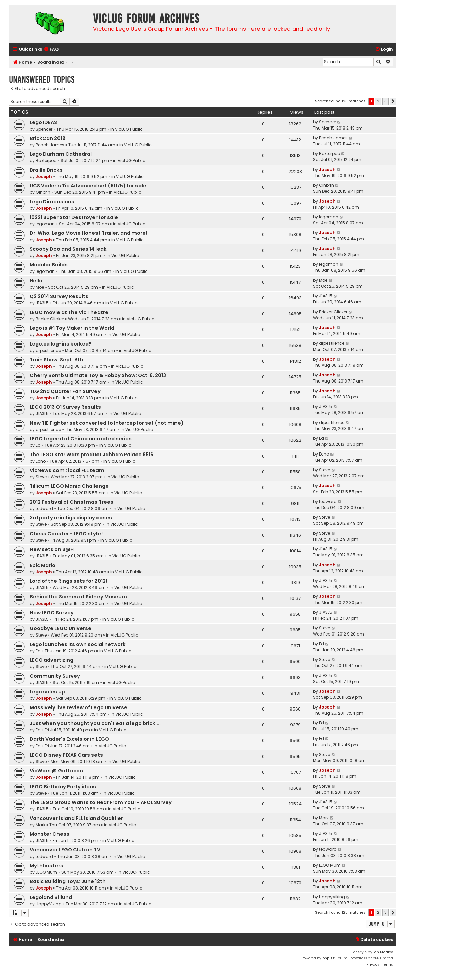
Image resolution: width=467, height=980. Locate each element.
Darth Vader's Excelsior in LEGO (69, 739)
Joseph (44, 176)
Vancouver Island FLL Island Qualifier (76, 818)
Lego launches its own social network (78, 644)
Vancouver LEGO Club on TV (65, 850)
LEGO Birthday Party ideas (63, 787)
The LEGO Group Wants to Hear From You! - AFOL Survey (101, 802)
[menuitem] (51, 50)
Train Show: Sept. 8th (56, 360)
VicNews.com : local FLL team (67, 470)
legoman (45, 224)
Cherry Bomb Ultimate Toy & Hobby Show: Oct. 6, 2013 (98, 375)
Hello (36, 281)
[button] (393, 101)
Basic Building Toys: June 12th (68, 881)
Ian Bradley (383, 952)
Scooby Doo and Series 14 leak (68, 249)
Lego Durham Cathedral (61, 154)
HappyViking (49, 904)
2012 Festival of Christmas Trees (71, 502)
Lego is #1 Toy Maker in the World (72, 328)
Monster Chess (49, 834)
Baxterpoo (46, 161)
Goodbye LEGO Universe (61, 628)
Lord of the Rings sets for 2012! (68, 581)
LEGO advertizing (51, 660)
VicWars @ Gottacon (56, 771)
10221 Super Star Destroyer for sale (74, 217)
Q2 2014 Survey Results (59, 296)
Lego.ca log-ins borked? (61, 344)
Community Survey (55, 676)
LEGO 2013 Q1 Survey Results (65, 407)
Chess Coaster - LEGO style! (66, 534)
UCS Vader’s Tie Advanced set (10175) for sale (88, 186)
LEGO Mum (46, 872)
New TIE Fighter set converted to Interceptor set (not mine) (107, 423)
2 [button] (378, 101)
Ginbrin (43, 192)
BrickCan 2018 (48, 138)
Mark (41, 825)
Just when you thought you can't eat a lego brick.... (95, 723)
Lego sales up (47, 692)
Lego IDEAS (43, 122)
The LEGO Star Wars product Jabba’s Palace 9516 (91, 455)
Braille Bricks (46, 170)
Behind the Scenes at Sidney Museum (78, 597)
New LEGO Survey (52, 613)
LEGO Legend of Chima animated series (81, 439)
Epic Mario (43, 565)
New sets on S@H (52, 549)
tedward (44, 509)
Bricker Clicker (50, 319)
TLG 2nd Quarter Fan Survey (65, 391)
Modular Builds (49, 265)
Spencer (44, 129)
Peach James (50, 145)
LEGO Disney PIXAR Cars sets (66, 755)
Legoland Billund (51, 897)
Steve (41, 477)
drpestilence (48, 350)
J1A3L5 (42, 303)
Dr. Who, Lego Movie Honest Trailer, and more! (88, 233)
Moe (40, 287)
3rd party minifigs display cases (71, 518)
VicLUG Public (129, 129)
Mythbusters (46, 866)
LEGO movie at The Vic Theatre (69, 312)
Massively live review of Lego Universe (79, 707)
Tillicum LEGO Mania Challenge (69, 486)
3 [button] (385, 101)
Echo (41, 461)
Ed (38, 445)
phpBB (328, 958)
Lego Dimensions (52, 202)
